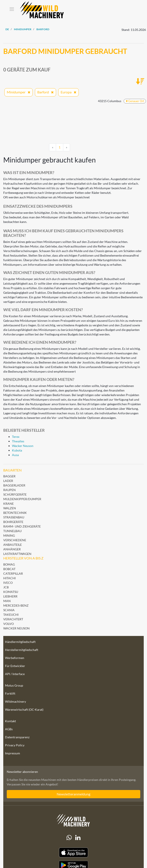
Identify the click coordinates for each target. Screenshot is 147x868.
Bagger (9, 476)
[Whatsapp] (69, 838)
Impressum (13, 753)
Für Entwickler (15, 666)
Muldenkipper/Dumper (22, 499)
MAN (7, 601)
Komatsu (11, 592)
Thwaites (18, 441)
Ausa (15, 455)
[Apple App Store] (73, 852)
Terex (16, 437)
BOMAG (9, 564)
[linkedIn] (78, 838)
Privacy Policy (15, 745)
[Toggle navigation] (12, 9)
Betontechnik (15, 513)
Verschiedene (15, 540)
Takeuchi (11, 615)
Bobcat (9, 569)
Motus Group (14, 685)
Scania (9, 610)
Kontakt (10, 721)
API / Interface (15, 674)
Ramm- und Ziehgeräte (22, 526)
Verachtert (13, 619)
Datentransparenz (17, 737)
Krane (9, 504)
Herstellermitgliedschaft (22, 650)
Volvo (9, 624)
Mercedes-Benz (16, 605)
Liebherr (10, 596)
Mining (9, 535)
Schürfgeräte (15, 494)
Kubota (17, 450)
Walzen (10, 508)
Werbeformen (15, 658)
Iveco (8, 583)
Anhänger (12, 549)
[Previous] (53, 147)
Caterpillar (13, 573)
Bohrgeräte (13, 522)
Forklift (10, 693)
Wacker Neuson (23, 446)
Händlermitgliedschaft (20, 642)
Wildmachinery (15, 701)
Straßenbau (14, 517)
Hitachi (9, 578)
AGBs (9, 729)
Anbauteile (13, 545)
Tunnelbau (12, 531)
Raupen (9, 490)
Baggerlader (14, 485)
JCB (6, 587)
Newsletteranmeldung (73, 794)
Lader (8, 481)
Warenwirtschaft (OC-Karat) (24, 710)
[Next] (67, 147)
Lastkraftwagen (17, 554)
